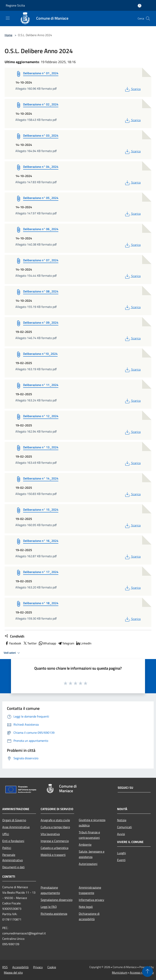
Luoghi (122, 853)
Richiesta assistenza (54, 914)
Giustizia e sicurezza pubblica (92, 823)
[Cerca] (148, 18)
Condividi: (15, 636)
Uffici (6, 834)
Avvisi (121, 834)
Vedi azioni (12, 653)
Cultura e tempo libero (55, 827)
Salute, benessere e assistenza (92, 854)
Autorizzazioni (88, 864)
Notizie (122, 820)
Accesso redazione (142, 972)
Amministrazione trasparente (90, 890)
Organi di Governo (14, 820)
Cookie (52, 967)
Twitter (30, 643)
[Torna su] (148, 972)
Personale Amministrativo (13, 857)
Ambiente (85, 845)
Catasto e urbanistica (55, 848)
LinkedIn (84, 643)
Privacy (38, 967)
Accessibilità (20, 967)
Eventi (121, 860)
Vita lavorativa (50, 834)
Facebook (13, 643)
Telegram (66, 643)
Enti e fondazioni (13, 841)
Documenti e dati (13, 867)
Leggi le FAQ (49, 907)
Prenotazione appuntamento (50, 890)
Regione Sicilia (15, 5)
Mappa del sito (13, 972)
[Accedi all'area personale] (140, 6)
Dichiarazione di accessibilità (89, 916)
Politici (7, 848)
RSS (5, 967)
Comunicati (125, 827)
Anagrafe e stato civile (55, 820)
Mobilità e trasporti (53, 855)
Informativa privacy (91, 900)
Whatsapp (47, 643)
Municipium (120, 972)
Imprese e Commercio (55, 841)
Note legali (86, 907)
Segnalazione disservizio (57, 900)
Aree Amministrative (16, 827)
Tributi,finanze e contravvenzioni (89, 835)
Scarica (132, 89)
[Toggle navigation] (8, 18)
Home (8, 35)
